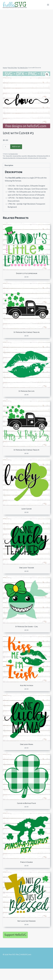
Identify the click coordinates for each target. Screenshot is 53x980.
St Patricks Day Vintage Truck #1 (26, 450)
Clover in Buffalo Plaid (26, 803)
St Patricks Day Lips (26, 391)
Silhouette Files (32, 156)
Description (9, 165)
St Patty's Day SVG (33, 158)
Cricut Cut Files (17, 156)
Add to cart (16, 147)
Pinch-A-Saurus (26, 862)
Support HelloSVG (15, 935)
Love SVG (24, 156)
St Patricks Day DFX (42, 156)
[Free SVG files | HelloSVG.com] (16, 5)
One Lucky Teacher (27, 568)
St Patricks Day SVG (22, 158)
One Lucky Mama (27, 744)
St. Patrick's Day (13, 154)
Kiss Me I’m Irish (27, 685)
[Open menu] (48, 5)
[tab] (26, 165)
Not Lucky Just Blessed (26, 921)
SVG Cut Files (43, 158)
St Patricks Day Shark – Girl (27, 627)
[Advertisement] (26, 37)
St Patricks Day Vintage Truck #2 (27, 332)
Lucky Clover (26, 509)
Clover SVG (9, 156)
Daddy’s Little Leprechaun (27, 273)
